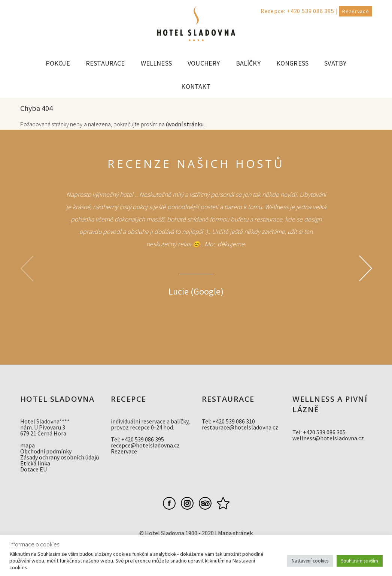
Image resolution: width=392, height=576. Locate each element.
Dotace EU (34, 469)
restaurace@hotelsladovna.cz (240, 427)
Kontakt (196, 86)
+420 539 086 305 (324, 432)
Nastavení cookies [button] (310, 561)
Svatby (335, 63)
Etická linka (35, 463)
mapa (28, 445)
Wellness (156, 63)
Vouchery (204, 63)
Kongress (292, 63)
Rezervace (355, 11)
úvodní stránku (185, 124)
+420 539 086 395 (311, 11)
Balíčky (248, 63)
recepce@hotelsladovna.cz (145, 445)
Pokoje (58, 63)
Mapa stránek (235, 533)
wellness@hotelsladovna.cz (328, 438)
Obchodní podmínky (46, 451)
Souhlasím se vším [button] (360, 561)
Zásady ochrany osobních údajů (60, 457)
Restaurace (105, 63)
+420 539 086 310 (234, 421)
